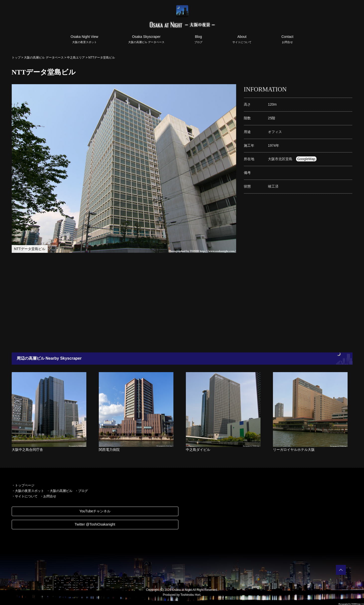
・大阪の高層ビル (59, 491)
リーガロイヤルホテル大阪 (294, 450)
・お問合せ (48, 496)
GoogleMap (306, 159)
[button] (232, 89)
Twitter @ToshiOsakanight (95, 524)
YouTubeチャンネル (95, 511)
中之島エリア (76, 58)
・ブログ (81, 491)
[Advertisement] (157, 303)
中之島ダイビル (198, 450)
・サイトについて (25, 496)
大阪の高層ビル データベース (44, 58)
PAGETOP (341, 570)
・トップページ (23, 485)
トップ (16, 58)
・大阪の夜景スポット (28, 491)
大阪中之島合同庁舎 (27, 450)
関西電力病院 (109, 450)
